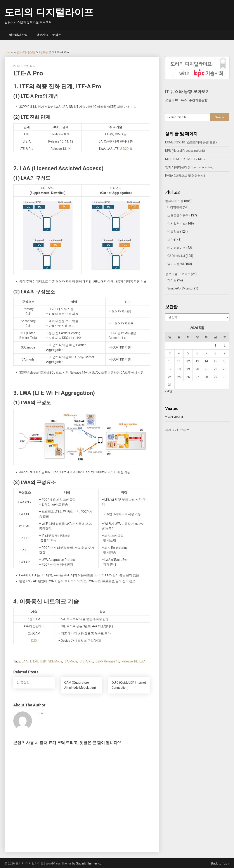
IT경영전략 (175, 207)
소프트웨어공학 (178, 215)
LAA (25, 661)
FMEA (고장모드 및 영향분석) (185, 176)
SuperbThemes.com (90, 863)
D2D (126, 149)
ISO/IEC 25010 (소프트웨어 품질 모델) (191, 142)
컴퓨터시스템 (18, 35)
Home (9, 52)
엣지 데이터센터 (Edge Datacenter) (189, 167)
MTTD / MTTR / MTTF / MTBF (186, 159)
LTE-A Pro (87, 661)
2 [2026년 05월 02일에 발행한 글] (225, 345)
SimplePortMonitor (180, 288)
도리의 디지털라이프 (49, 12)
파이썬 (172, 280)
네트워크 (45, 52)
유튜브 (185, 430)
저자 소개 (172, 430)
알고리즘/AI (176, 264)
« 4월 (169, 391)
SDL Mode (55, 661)
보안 (170, 240)
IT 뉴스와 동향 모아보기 (187, 92)
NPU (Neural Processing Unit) (185, 151)
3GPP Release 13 (107, 661)
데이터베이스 (177, 248)
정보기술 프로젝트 (49, 35)
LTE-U (34, 661)
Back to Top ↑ (220, 863)
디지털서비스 (177, 223)
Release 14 (129, 661)
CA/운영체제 (176, 256)
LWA (142, 661)
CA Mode (71, 661)
